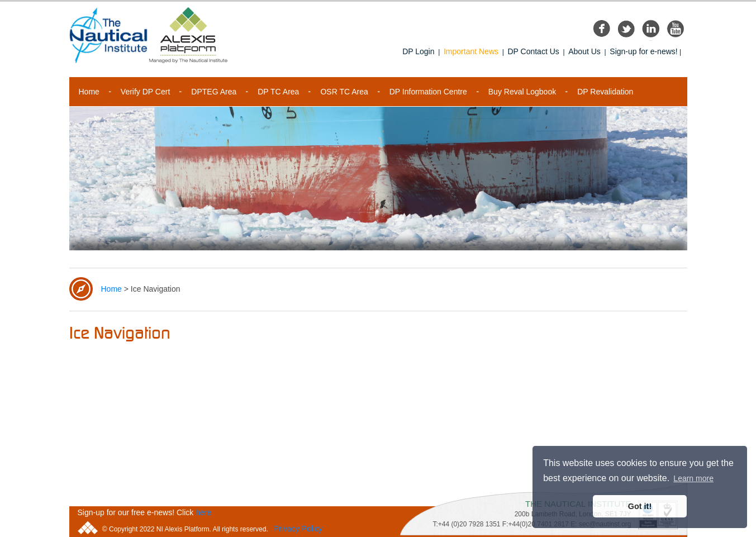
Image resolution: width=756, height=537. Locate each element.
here (203, 512)
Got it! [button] (640, 506)
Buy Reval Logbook (522, 92)
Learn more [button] (693, 478)
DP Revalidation (605, 92)
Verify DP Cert (145, 92)
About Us (584, 51)
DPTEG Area (214, 92)
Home (89, 92)
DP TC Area (278, 92)
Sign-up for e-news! (643, 51)
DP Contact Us (533, 51)
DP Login (418, 51)
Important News (471, 51)
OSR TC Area (344, 92)
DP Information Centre (428, 92)
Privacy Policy (298, 529)
